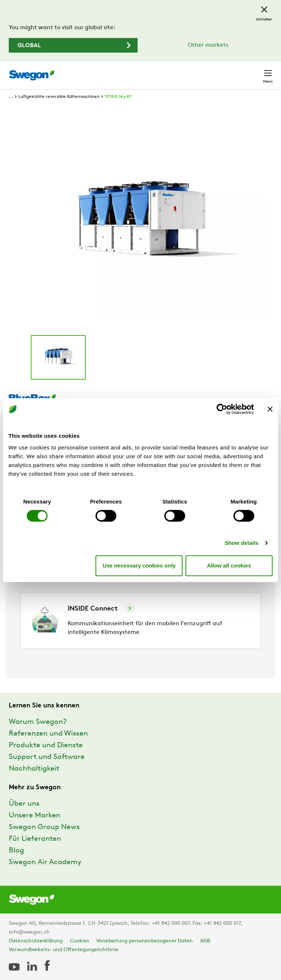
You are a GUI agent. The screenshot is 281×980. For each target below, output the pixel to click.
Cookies (79, 941)
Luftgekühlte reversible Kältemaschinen (59, 97)
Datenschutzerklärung (36, 941)
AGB (205, 941)
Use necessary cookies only (139, 565)
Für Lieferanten (35, 839)
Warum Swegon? (38, 722)
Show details (242, 542)
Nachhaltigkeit (34, 769)
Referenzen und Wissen (48, 734)
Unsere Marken (35, 816)
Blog (16, 851)
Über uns (24, 804)
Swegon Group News (44, 827)
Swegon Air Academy (45, 862)
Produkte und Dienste (46, 745)
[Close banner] (270, 409)
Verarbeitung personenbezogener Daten (145, 941)
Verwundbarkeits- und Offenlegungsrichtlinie (64, 950)
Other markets (208, 45)
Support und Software (47, 757)
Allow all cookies (229, 565)
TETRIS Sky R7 (118, 97)
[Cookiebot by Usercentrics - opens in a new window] (222, 409)
